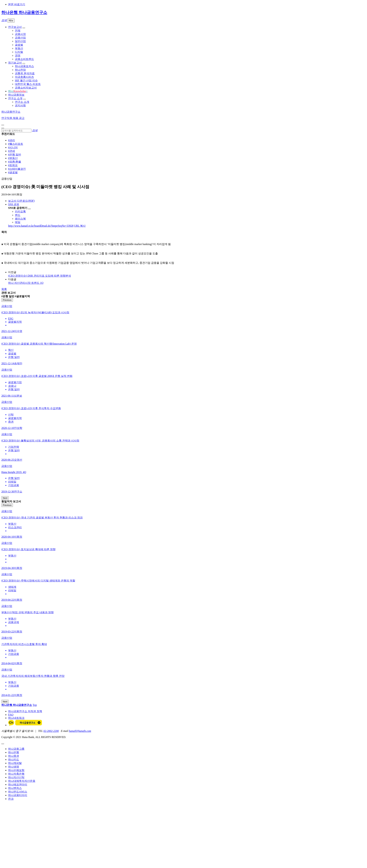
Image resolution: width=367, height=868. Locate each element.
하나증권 (14, 756)
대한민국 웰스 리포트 (28, 84)
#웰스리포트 (16, 144)
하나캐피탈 (15, 763)
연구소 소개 (15, 98)
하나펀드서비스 (18, 792)
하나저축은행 (16, 774)
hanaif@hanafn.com (80, 731)
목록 (4, 289)
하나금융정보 (16, 95)
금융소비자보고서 (26, 88)
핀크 (11, 799)
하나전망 (20, 70)
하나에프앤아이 (18, 784)
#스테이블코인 (17, 169)
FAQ (11, 715)
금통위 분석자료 (25, 73)
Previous (7, 300)
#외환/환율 (15, 162)
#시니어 (13, 147)
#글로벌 (13, 172)
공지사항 (20, 105)
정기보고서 (15, 63)
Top (35, 705)
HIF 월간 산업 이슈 (26, 80)
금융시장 (20, 34)
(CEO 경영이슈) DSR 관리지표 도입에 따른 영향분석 (40, 276)
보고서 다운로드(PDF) (21, 201)
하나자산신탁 (16, 777)
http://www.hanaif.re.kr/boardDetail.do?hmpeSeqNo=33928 (41, 226)
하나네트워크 (16, 718)
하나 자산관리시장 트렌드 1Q (26, 283)
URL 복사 (80, 226)
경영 (18, 55)
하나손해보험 (16, 770)
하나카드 (14, 759)
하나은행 (14, 752)
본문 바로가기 (17, 4)
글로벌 (19, 45)
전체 (18, 31)
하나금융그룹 (16, 749)
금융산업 (20, 38)
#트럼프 (13, 165)
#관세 (12, 151)
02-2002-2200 (51, 731)
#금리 (12, 140)
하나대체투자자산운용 (22, 781)
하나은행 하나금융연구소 (24, 12)
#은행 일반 (15, 155)
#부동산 (13, 158)
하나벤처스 (15, 788)
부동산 (19, 48)
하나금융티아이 (18, 795)
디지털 (19, 52)
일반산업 (20, 41)
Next (5, 498)
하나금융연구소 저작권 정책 (25, 711)
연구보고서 (15, 27)
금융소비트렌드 (24, 59)
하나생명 (14, 767)
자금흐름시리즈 (24, 77)
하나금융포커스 (24, 66)
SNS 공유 (14, 204)
